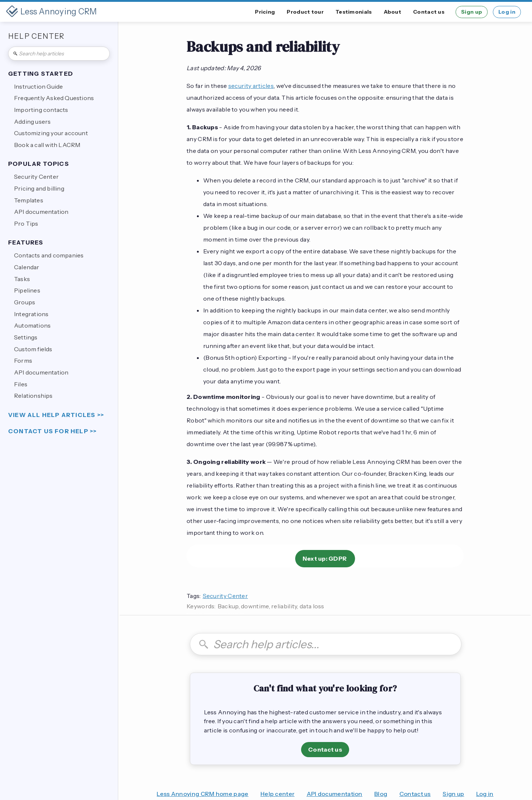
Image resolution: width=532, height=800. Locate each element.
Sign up (472, 12)
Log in (507, 12)
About (393, 12)
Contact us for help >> (52, 431)
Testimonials (354, 12)
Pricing (265, 12)
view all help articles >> (56, 415)
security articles (251, 86)
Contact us (429, 12)
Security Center (226, 596)
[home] (52, 12)
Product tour (305, 12)
